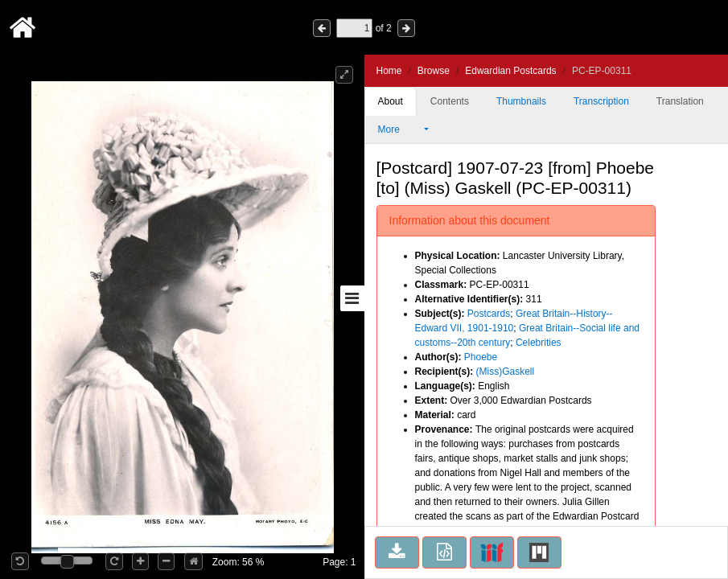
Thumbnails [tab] (521, 101)
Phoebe (481, 357)
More (400, 129)
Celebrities (539, 343)
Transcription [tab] (601, 101)
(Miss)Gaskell (506, 372)
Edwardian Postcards (510, 71)
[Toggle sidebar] (352, 298)
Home (389, 71)
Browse (434, 71)
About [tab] (391, 101)
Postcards (489, 314)
